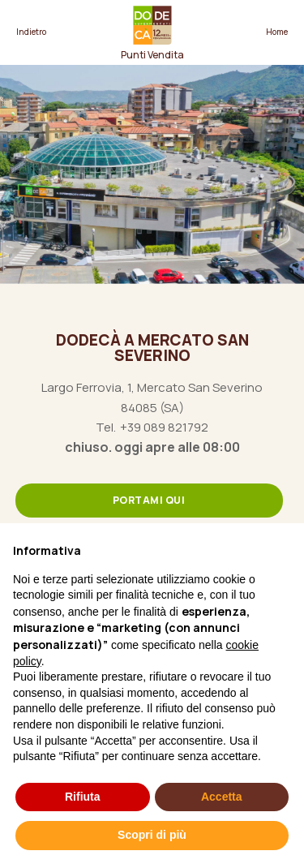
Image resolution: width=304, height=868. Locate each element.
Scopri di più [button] (152, 835)
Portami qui (149, 500)
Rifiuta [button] (83, 797)
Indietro (31, 32)
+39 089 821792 (164, 428)
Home (277, 32)
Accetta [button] (222, 797)
